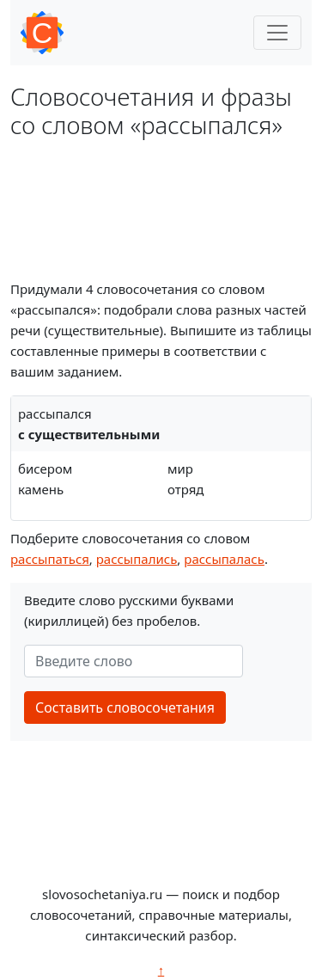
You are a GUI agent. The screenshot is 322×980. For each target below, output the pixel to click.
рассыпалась (224, 559)
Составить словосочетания (125, 707)
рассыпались (137, 559)
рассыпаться (50, 559)
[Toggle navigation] (277, 33)
